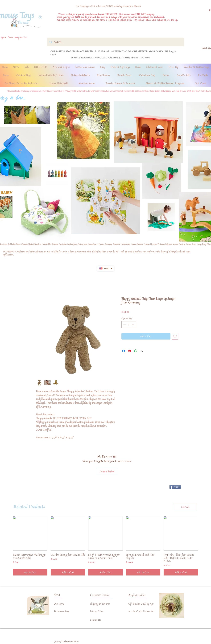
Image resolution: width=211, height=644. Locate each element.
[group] (105, 546)
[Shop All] (186, 507)
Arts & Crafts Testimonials (141, 611)
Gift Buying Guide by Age (141, 604)
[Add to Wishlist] (175, 336)
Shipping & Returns (100, 604)
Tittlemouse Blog (62, 611)
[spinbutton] (129, 325)
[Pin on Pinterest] (130, 351)
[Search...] (116, 42)
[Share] (175, 487)
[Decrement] (124, 325)
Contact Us (95, 620)
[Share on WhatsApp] (136, 351)
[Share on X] (142, 351)
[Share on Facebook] (124, 351)
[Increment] (133, 325)
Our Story (59, 604)
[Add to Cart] (30, 572)
